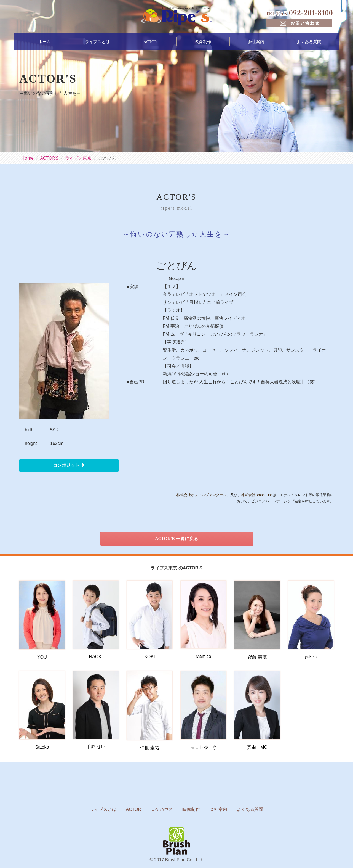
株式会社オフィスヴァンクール (202, 495)
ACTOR (150, 41)
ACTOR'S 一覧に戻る (176, 539)
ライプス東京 (78, 158)
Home (27, 158)
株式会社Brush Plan (257, 495)
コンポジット (69, 465)
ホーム (45, 41)
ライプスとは (97, 41)
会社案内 (256, 41)
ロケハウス (162, 809)
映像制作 (203, 41)
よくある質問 (309, 41)
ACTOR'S (49, 158)
